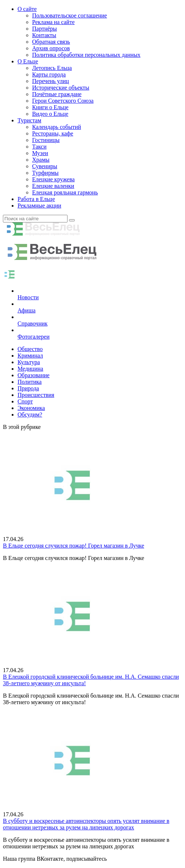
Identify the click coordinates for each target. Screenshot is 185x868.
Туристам (29, 120)
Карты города (49, 74)
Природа (28, 388)
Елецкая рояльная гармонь (65, 192)
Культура (29, 362)
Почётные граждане (57, 94)
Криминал (30, 356)
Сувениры (45, 166)
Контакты (44, 35)
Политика (30, 382)
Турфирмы (45, 173)
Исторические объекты (61, 88)
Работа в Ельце (36, 199)
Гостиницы (46, 140)
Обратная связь (51, 42)
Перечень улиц (51, 81)
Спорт (25, 401)
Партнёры (45, 29)
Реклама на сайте (53, 22)
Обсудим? (30, 415)
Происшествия (36, 395)
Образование (34, 375)
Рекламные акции (39, 206)
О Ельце (28, 61)
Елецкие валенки (53, 186)
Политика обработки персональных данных (86, 55)
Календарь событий (57, 127)
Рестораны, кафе (53, 133)
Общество (30, 349)
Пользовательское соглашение (70, 15)
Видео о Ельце (50, 114)
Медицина (30, 369)
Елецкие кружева (53, 179)
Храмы (41, 160)
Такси (39, 147)
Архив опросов (51, 48)
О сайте (27, 9)
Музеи (40, 153)
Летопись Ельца (52, 68)
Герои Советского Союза (63, 101)
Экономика (31, 408)
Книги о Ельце (50, 107)
